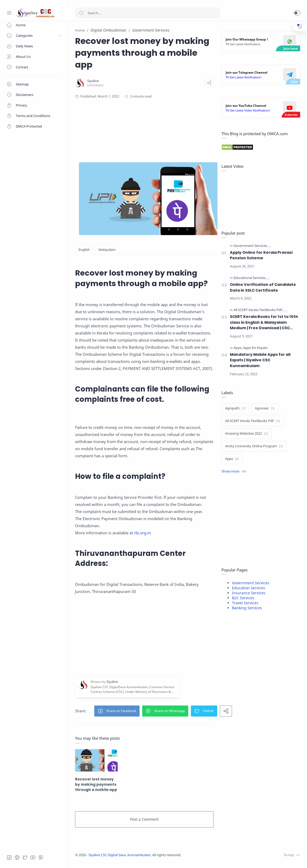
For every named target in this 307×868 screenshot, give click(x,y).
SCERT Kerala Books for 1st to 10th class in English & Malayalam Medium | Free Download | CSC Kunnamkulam (264, 323)
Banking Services (247, 608)
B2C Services (243, 598)
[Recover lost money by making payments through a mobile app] (96, 760)
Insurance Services (249, 593)
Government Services (251, 583)
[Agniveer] (265, 408)
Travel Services (245, 603)
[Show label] (234, 471)
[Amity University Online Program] (254, 446)
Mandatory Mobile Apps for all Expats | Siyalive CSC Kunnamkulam (260, 360)
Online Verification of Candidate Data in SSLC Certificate (263, 287)
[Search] (147, 13)
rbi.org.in (142, 533)
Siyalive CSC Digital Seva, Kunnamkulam (120, 855)
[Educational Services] (250, 278)
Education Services (249, 588)
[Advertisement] (167, 125)
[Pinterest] (17, 857)
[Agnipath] (235, 408)
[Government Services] (251, 246)
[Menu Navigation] (9, 13)
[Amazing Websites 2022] (246, 434)
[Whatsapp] (41, 857)
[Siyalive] (93, 81)
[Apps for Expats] (255, 348)
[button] (297, 13)
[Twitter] (25, 857)
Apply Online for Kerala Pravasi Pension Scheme (261, 255)
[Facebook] (9, 857)
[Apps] (238, 348)
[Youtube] (33, 857)
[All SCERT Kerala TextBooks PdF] (258, 310)
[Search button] (81, 13)
